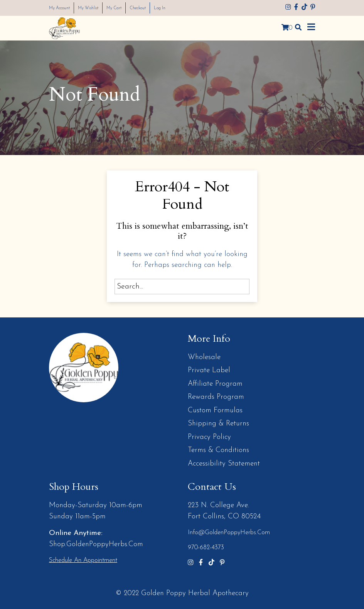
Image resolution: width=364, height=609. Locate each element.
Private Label (209, 370)
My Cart (130, 8)
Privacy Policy (209, 437)
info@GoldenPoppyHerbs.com (229, 533)
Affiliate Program (215, 384)
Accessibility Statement (224, 464)
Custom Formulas (215, 411)
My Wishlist (99, 8)
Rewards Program (216, 397)
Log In (185, 8)
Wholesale (204, 357)
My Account (63, 8)
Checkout (158, 8)
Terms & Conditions (218, 450)
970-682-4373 (206, 548)
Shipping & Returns (218, 424)
